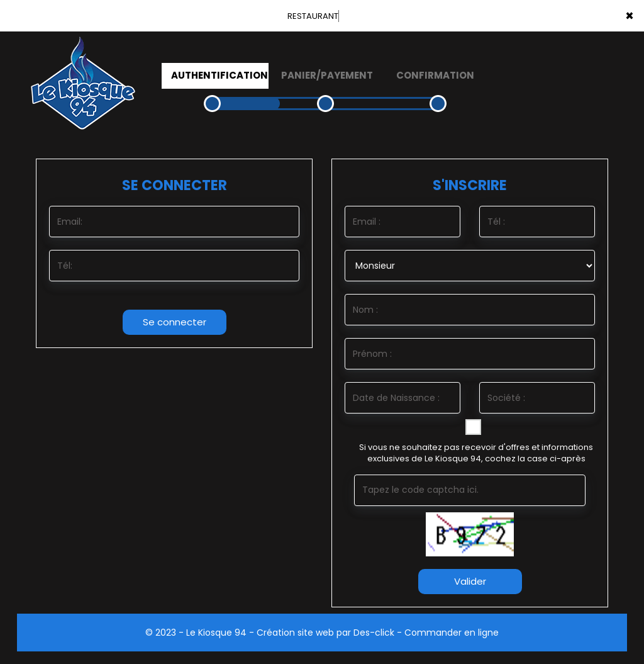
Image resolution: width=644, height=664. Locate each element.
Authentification (219, 75)
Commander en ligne (452, 633)
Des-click (374, 633)
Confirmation (435, 75)
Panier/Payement (327, 75)
